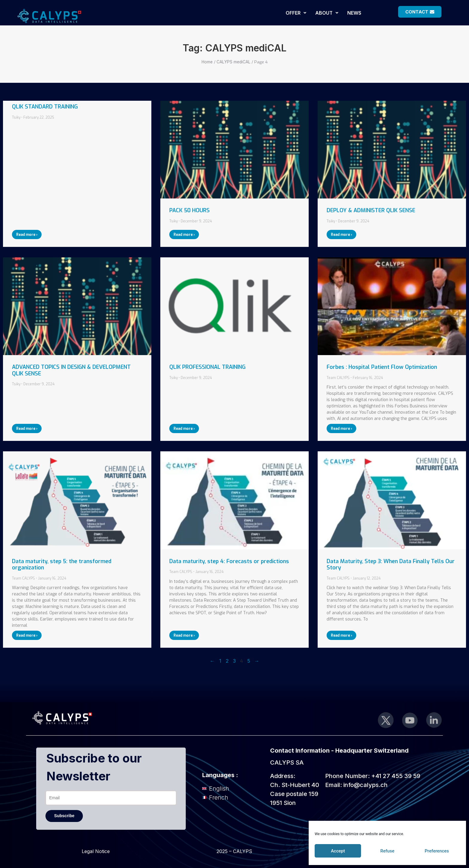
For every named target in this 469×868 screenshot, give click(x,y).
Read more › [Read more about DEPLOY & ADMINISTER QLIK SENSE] (341, 235)
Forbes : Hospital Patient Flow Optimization (382, 367)
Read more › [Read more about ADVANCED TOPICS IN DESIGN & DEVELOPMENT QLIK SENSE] (27, 429)
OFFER (296, 13)
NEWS (354, 13)
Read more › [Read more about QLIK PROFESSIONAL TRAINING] (184, 429)
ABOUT (327, 13)
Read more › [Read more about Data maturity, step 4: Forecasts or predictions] (184, 635)
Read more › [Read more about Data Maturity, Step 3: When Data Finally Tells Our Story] (341, 635)
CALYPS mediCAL (233, 62)
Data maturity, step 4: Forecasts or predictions (229, 561)
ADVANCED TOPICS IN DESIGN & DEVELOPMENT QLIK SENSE (71, 370)
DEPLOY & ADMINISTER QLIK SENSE (371, 210)
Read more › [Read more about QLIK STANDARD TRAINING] (27, 235)
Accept (338, 851)
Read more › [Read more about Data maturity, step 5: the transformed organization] (27, 635)
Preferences (437, 851)
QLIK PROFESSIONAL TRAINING (207, 367)
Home (207, 62)
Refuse (387, 851)
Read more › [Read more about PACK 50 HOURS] (184, 235)
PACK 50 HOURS (189, 210)
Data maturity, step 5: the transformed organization (62, 565)
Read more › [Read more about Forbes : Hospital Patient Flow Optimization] (341, 429)
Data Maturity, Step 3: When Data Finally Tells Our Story (391, 565)
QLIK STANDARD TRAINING (45, 107)
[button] (296, 13)
